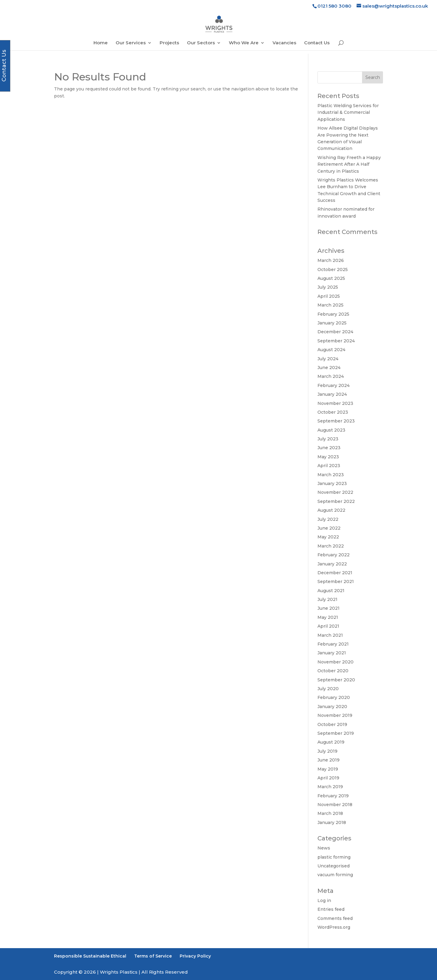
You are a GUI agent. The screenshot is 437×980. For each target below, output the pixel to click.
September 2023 (336, 421)
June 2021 (329, 608)
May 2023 (328, 457)
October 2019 (332, 724)
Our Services (131, 43)
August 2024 (331, 350)
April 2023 (329, 466)
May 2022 (328, 537)
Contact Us (317, 43)
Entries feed (331, 909)
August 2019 (331, 742)
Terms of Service (153, 956)
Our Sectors (201, 43)
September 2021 (336, 582)
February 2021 (333, 644)
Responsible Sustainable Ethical (90, 956)
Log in (324, 900)
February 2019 (333, 796)
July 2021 (327, 599)
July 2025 (328, 287)
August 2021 (331, 591)
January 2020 (332, 707)
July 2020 (328, 689)
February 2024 (334, 385)
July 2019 (327, 751)
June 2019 (329, 760)
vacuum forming (335, 875)
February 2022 (334, 555)
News (324, 848)
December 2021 (335, 573)
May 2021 (328, 617)
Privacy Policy (195, 956)
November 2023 (335, 403)
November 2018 (335, 805)
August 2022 (331, 510)
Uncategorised (334, 866)
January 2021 (332, 653)
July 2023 (328, 439)
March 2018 (330, 813)
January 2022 (332, 564)
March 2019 (330, 787)
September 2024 (336, 341)
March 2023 (331, 475)
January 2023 (332, 483)
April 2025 (329, 296)
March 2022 (331, 546)
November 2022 (335, 492)
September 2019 (336, 733)
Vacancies (284, 43)
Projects (169, 43)
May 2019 (328, 769)
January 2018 (332, 822)
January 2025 (332, 323)
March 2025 (330, 305)
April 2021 (328, 626)
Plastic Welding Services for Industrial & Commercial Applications (348, 112)
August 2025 (331, 278)
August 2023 (331, 430)
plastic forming (334, 857)
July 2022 (328, 519)
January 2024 (332, 394)
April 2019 (328, 778)
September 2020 (336, 680)
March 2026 (331, 260)
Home (101, 43)
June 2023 (329, 448)
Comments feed (335, 918)
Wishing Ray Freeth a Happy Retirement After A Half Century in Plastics (349, 164)
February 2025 (333, 314)
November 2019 (335, 715)
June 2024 (329, 368)
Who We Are (244, 43)
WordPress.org (334, 927)
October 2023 (333, 412)
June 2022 (329, 528)
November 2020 (335, 662)
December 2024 (335, 332)
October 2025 (333, 270)
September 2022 (336, 501)
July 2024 (328, 359)
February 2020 (334, 697)
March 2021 (330, 635)
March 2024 (331, 376)
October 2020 (333, 671)
